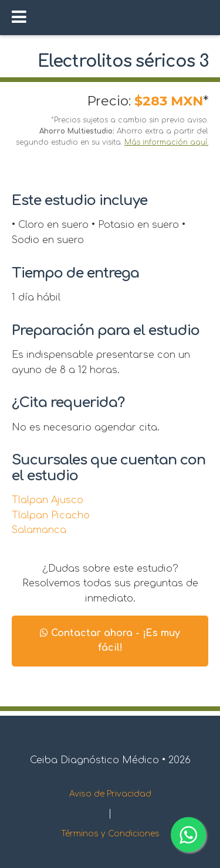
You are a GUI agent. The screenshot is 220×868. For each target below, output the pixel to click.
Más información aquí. (166, 142)
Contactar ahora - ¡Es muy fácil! (110, 641)
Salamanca (39, 530)
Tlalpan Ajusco (48, 500)
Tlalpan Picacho (51, 515)
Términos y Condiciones (110, 834)
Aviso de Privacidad (110, 794)
